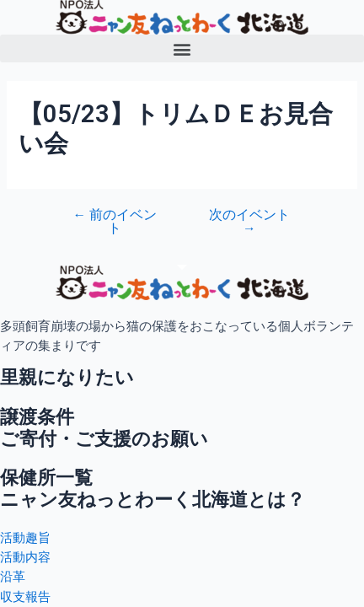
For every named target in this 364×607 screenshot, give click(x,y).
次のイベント (249, 222)
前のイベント (115, 222)
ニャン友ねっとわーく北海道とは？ (153, 500)
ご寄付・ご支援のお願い (104, 439)
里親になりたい (67, 377)
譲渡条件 (37, 417)
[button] (182, 48)
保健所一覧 (46, 478)
